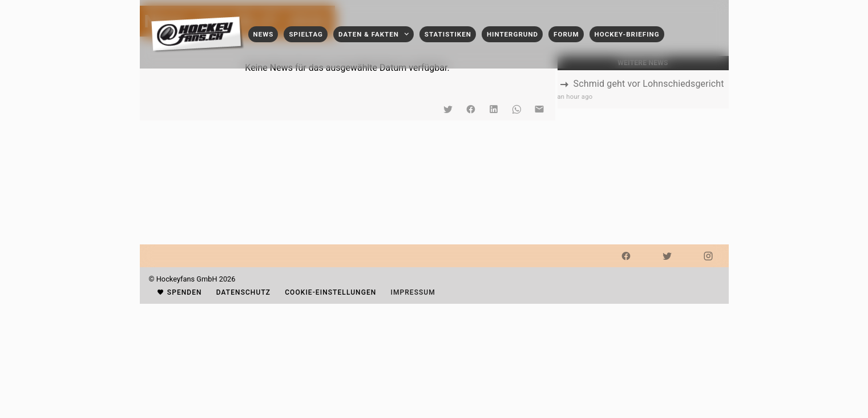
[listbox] (643, 89)
